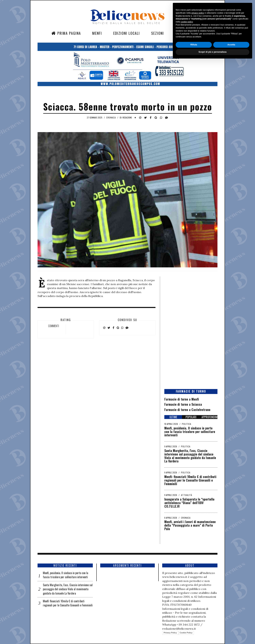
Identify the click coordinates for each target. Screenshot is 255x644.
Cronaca (111, 117)
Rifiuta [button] (194, 627)
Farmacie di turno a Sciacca (183, 404)
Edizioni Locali (127, 33)
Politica (187, 424)
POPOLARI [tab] (191, 417)
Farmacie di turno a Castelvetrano (187, 410)
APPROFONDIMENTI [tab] (209, 417)
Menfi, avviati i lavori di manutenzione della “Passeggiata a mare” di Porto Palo (190, 525)
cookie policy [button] (187, 605)
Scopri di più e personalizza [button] (212, 635)
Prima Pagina (66, 33)
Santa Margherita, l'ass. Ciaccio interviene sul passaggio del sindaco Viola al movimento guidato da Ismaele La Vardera (190, 456)
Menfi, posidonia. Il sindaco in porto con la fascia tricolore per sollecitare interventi (190, 432)
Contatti (183, 33)
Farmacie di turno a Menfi (182, 399)
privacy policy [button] (198, 596)
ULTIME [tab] (173, 417)
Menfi (97, 33)
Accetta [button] (231, 627)
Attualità (187, 495)
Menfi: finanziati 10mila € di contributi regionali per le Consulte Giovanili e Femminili (190, 480)
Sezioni (158, 33)
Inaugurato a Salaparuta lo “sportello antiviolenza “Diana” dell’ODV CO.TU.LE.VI (189, 503)
